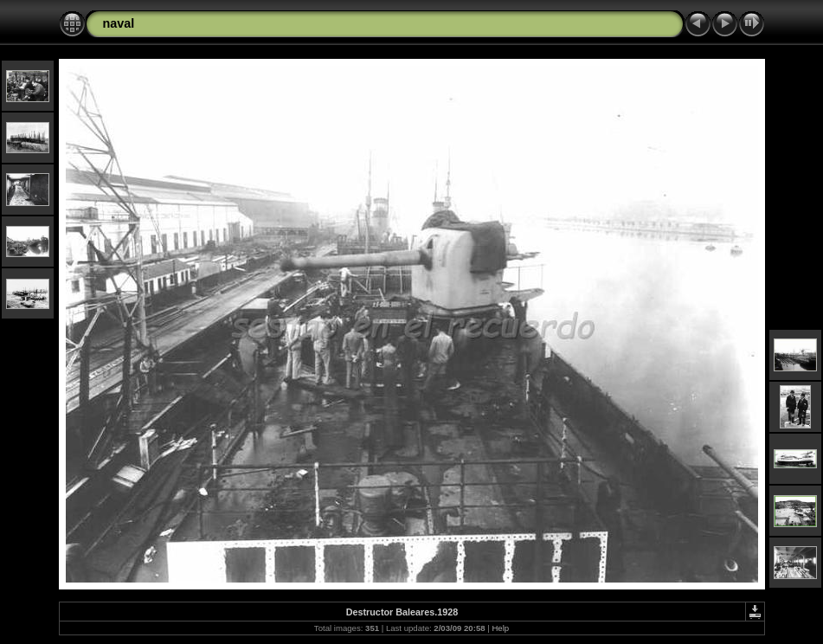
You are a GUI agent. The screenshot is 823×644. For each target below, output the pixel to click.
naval (119, 23)
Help (500, 628)
